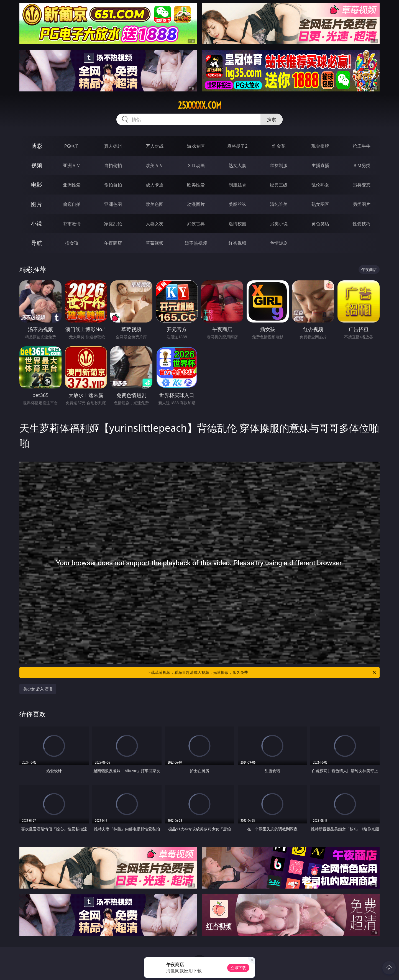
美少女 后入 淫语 (38, 689)
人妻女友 (155, 224)
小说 (37, 223)
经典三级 (279, 185)
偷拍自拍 (113, 185)
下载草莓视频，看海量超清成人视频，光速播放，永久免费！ (262, 672)
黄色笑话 (320, 224)
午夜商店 (113, 243)
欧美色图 (155, 204)
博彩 (37, 146)
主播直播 (320, 165)
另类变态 (362, 185)
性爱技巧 (362, 224)
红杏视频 (237, 243)
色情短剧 (279, 243)
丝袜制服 (279, 165)
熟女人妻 (237, 165)
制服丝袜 (237, 185)
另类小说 (279, 224)
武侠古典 (196, 224)
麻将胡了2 (237, 146)
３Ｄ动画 (196, 165)
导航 (37, 243)
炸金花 (279, 146)
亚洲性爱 (72, 185)
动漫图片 (196, 204)
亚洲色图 (113, 204)
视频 (37, 165)
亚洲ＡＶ (72, 165)
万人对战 (155, 146)
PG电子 (72, 146)
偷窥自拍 (72, 204)
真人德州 (113, 146)
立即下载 (238, 968)
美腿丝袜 (237, 204)
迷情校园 (237, 224)
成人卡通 (155, 185)
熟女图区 (320, 204)
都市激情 (72, 224)
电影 (37, 185)
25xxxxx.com (200, 105)
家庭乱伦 (113, 224)
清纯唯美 (279, 204)
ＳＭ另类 (362, 165)
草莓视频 (155, 243)
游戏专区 (196, 146)
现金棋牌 (320, 146)
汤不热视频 (196, 243)
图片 (37, 204)
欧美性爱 (196, 185)
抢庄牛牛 (362, 146)
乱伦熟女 (320, 185)
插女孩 (72, 243)
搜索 (272, 119)
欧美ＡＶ (155, 165)
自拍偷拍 (113, 165)
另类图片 (362, 204)
